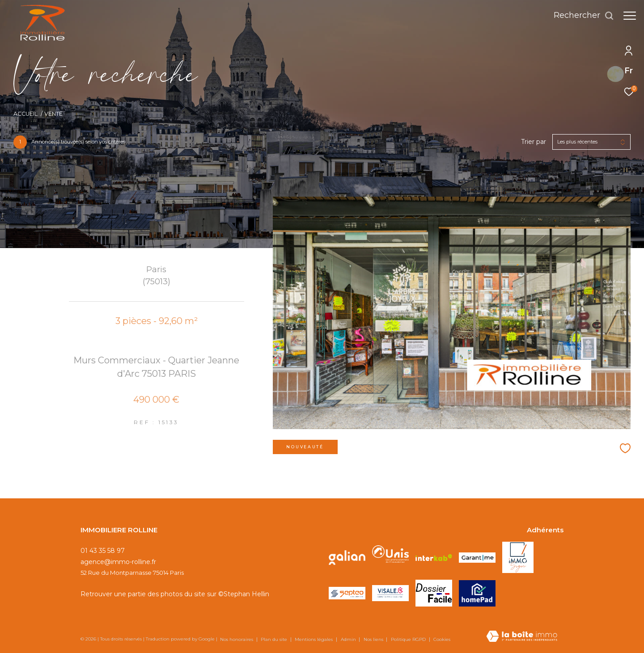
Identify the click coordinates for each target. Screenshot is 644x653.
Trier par (534, 142)
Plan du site (275, 639)
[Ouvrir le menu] (630, 16)
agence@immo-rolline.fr (118, 562)
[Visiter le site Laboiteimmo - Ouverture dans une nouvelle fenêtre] (522, 637)
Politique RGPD (408, 639)
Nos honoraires (237, 639)
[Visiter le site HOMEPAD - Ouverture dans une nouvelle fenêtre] (477, 593)
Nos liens (374, 639)
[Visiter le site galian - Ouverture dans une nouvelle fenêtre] (347, 557)
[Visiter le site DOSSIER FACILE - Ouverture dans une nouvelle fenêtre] (434, 593)
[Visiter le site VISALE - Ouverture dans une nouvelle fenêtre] (390, 593)
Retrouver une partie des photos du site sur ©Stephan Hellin (175, 594)
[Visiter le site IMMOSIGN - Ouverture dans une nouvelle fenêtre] (518, 557)
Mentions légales (314, 639)
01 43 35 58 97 (103, 551)
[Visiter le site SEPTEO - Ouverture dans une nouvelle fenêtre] (347, 593)
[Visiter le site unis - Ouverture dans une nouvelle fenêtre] (390, 557)
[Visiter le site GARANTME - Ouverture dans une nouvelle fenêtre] (477, 558)
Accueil (25, 114)
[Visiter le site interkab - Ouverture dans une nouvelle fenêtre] (434, 557)
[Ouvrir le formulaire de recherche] (579, 16)
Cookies (442, 640)
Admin (349, 639)
